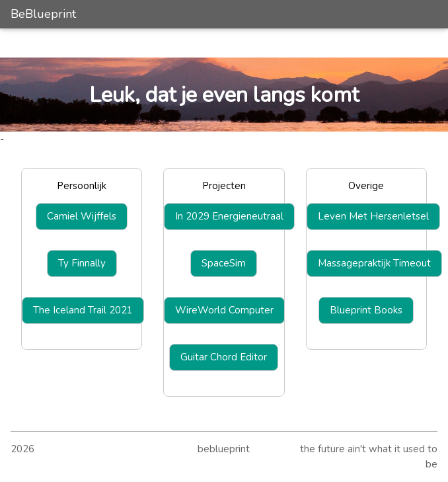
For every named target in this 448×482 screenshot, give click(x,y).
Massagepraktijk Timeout (374, 263)
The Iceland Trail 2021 (83, 310)
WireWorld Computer (224, 310)
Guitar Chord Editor (224, 357)
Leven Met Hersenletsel (373, 216)
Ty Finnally (82, 263)
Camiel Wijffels (82, 216)
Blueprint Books (366, 310)
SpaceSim (224, 263)
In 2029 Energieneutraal (229, 216)
